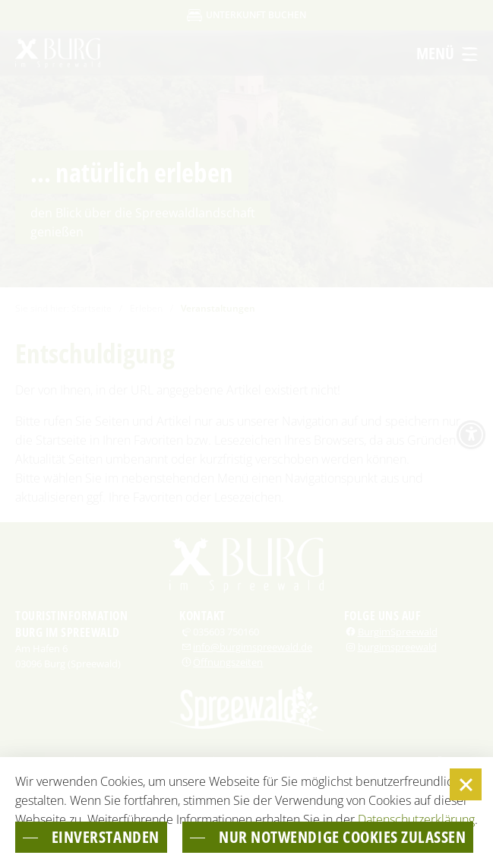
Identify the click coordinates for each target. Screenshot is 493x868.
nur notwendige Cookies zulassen (175, 837)
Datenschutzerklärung (416, 787)
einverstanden (106, 805)
